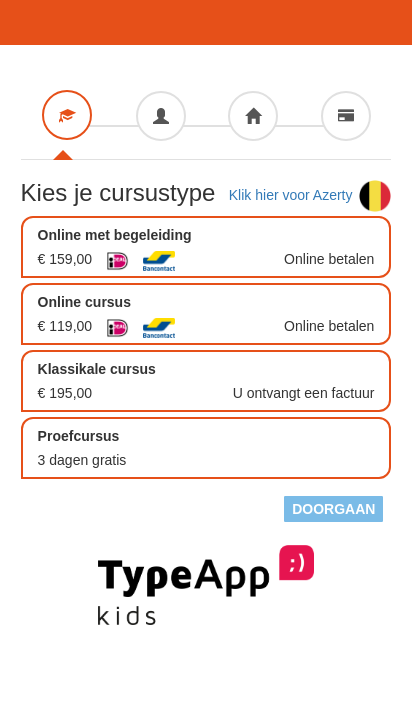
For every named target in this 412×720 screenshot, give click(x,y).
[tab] (67, 115)
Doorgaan (333, 509)
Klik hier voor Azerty (310, 196)
